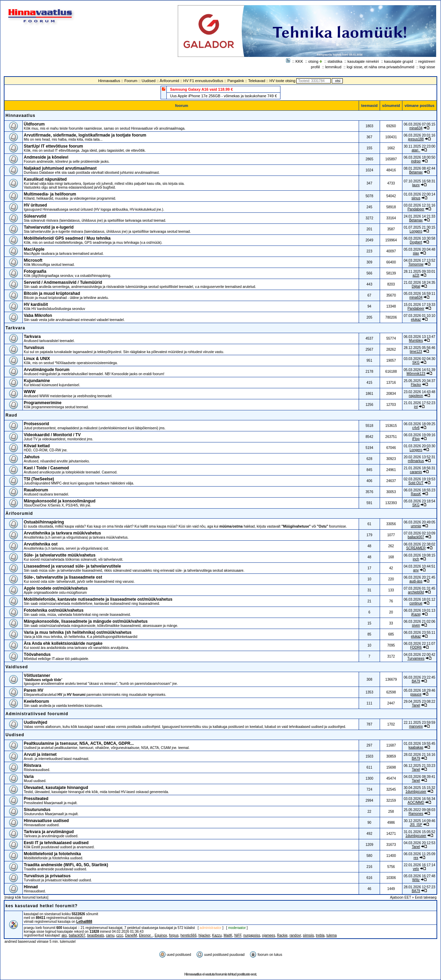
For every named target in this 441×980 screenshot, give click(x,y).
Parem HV (34, 690)
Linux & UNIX (37, 359)
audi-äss (416, 581)
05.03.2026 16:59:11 (420, 294)
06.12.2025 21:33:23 (420, 766)
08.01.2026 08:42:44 (420, 168)
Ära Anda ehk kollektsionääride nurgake (63, 643)
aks (64, 935)
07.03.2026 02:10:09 (420, 533)
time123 (416, 352)
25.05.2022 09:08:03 (420, 810)
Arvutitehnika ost (41, 544)
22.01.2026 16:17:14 (420, 865)
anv (416, 570)
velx (416, 869)
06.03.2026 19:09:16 (420, 435)
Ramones (416, 814)
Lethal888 (84, 922)
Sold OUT (416, 483)
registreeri (427, 61)
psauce (416, 694)
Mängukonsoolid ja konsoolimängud (60, 501)
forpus (174, 935)
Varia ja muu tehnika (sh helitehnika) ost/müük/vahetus (78, 632)
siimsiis (308, 935)
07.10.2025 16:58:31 (420, 181)
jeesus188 (416, 139)
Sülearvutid (35, 216)
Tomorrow (416, 264)
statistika (335, 61)
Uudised (148, 81)
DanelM (131, 935)
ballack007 (416, 537)
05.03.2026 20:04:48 (420, 249)
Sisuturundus (37, 810)
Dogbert (416, 242)
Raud (11, 415)
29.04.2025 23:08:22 (420, 702)
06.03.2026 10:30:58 (420, 238)
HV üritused (35, 205)
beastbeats (96, 935)
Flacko (416, 385)
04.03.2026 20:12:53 (420, 843)
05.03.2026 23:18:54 (420, 501)
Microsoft (33, 260)
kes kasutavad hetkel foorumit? (42, 906)
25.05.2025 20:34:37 (420, 381)
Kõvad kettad (37, 446)
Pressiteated (36, 799)
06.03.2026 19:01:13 (420, 611)
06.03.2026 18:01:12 (420, 599)
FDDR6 (416, 647)
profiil (315, 67)
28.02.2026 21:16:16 (420, 755)
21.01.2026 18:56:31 (420, 468)
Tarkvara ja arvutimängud (49, 832)
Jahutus (32, 457)
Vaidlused (17, 667)
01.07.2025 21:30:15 (420, 227)
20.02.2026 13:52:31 (420, 457)
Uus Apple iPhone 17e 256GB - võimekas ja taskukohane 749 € (223, 96)
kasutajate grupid (399, 61)
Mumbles (416, 341)
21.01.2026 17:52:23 (420, 403)
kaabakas (416, 747)
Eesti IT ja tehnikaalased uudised (56, 843)
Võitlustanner (37, 676)
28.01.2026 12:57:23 (420, 887)
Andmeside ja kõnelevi (46, 157)
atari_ (416, 150)
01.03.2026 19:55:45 (420, 744)
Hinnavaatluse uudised (46, 821)
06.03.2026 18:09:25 (420, 424)
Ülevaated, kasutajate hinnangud (56, 788)
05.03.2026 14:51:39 (420, 370)
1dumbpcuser (416, 792)
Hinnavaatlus (109, 81)
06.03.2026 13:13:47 (420, 337)
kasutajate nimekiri (363, 61)
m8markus (416, 461)
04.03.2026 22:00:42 (420, 655)
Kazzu (217, 935)
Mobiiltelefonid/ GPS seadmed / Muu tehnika (67, 238)
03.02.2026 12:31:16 (420, 205)
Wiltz (416, 880)
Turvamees (416, 658)
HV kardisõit (36, 304)
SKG (416, 363)
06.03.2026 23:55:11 (420, 633)
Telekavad (257, 81)
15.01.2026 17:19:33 (420, 305)
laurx (416, 185)
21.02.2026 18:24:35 (420, 283)
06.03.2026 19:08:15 (420, 555)
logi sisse (427, 67)
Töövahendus (37, 654)
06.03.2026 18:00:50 (420, 157)
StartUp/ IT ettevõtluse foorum (53, 146)
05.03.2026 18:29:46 (420, 691)
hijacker (204, 935)
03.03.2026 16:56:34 (420, 799)
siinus (416, 198)
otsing (313, 61)
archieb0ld (416, 592)
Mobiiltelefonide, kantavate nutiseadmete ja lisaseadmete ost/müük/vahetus (98, 599)
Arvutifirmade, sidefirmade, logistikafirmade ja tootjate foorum (85, 135)
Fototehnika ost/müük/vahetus (54, 610)
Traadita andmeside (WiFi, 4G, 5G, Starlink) (66, 865)
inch (416, 559)
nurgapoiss (252, 935)
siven (416, 625)
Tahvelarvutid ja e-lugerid (49, 227)
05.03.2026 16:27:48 (420, 876)
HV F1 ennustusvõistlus (203, 81)
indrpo (416, 161)
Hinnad (31, 887)
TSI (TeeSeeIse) (39, 479)
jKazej (416, 614)
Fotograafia (35, 271)
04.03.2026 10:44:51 (420, 566)
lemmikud (333, 67)
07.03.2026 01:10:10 (420, 316)
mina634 (416, 128)
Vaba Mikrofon (38, 316)
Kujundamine (37, 381)
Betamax (416, 172)
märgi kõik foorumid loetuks (27, 897)
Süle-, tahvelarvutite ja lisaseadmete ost (63, 577)
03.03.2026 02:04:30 (420, 359)
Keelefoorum (36, 701)
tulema (331, 935)
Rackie (282, 935)
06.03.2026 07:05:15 (420, 124)
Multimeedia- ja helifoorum (50, 194)
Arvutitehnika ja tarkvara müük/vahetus (62, 533)
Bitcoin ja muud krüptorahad (52, 293)
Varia (29, 777)
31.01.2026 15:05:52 (420, 832)
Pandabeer (416, 209)
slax (416, 253)
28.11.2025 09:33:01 (420, 272)
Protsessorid (36, 424)
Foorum (131, 81)
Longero (416, 231)
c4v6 (416, 428)
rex (416, 858)
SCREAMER (416, 548)
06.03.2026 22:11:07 (420, 644)
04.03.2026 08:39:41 (420, 777)
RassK (416, 494)
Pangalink (236, 81)
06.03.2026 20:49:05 (420, 522)
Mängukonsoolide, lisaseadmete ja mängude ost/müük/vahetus (86, 621)
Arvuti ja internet (40, 754)
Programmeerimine (43, 403)
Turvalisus (34, 348)
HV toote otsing (282, 81)
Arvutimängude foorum (47, 370)
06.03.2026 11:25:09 (420, 854)
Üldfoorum (34, 124)
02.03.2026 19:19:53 (420, 479)
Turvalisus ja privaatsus (47, 876)
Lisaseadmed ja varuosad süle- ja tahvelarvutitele (72, 566)
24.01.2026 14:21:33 (420, 216)
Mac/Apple (34, 249)
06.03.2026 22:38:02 (420, 544)
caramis (416, 472)
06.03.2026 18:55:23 (420, 490)
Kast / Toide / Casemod (46, 468)
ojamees (269, 935)
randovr (295, 935)
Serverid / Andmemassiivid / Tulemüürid (63, 282)
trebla (320, 935)
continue (416, 603)
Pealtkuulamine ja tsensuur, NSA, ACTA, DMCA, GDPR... (79, 743)
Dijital (416, 286)
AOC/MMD (416, 803)
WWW (30, 392)
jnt (416, 407)
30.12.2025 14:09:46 (420, 821)
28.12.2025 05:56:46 (420, 348)
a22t (416, 275)
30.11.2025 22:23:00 (420, 146)
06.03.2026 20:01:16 (420, 135)
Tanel (416, 705)
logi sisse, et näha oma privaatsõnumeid (380, 67)
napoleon (416, 396)
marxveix (416, 726)
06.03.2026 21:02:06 (420, 622)
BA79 (416, 681)
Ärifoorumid (170, 81)
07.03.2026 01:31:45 (420, 588)
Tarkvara (15, 328)
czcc (120, 935)
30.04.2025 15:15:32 (420, 788)
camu (110, 935)
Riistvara (33, 766)
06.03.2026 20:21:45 (420, 577)
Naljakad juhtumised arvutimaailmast (60, 168)
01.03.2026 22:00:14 (420, 194)
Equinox (161, 935)
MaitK (228, 935)
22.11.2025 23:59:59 (420, 723)
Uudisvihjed (35, 722)
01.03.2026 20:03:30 (420, 446)
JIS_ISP (416, 825)
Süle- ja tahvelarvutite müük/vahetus (60, 555)
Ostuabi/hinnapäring (44, 522)
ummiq (416, 526)
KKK (299, 61)
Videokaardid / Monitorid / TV (52, 435)
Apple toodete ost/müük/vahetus (56, 588)
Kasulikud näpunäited (45, 179)
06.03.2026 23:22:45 (420, 677)
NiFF (238, 935)
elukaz (416, 319)
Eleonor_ (146, 935)
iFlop (416, 439)
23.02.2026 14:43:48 (420, 392)
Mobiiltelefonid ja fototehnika (52, 854)
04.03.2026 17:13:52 (420, 261)
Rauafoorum (36, 490)
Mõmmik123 (416, 374)
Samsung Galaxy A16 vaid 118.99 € (201, 89)
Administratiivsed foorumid (37, 714)
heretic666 (189, 935)
